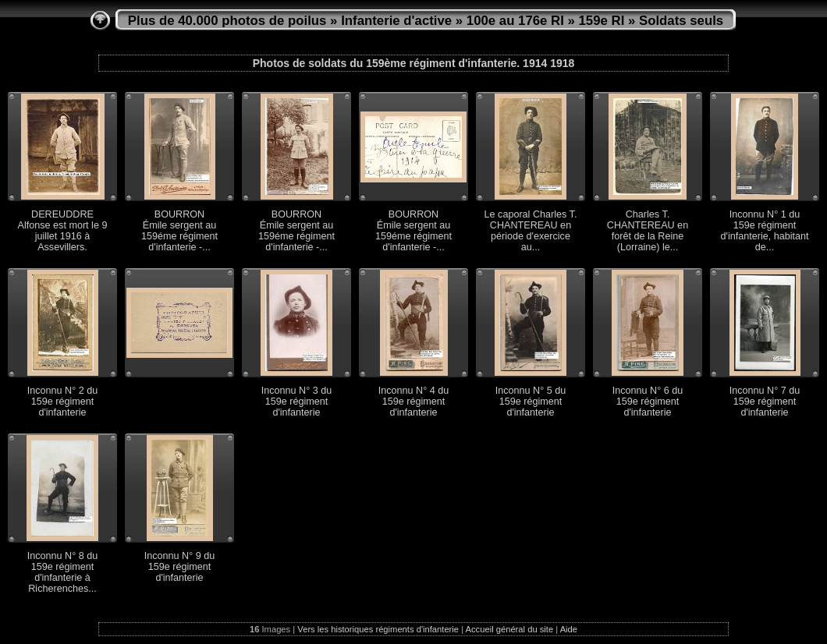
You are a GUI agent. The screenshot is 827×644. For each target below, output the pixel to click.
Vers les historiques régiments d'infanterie (378, 629)
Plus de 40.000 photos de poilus (227, 21)
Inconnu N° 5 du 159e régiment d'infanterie (531, 402)
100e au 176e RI (515, 21)
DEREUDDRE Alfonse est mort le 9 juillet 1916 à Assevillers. (63, 231)
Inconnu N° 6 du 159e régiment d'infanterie (648, 402)
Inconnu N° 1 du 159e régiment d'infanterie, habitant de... (764, 231)
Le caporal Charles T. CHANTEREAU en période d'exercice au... (531, 231)
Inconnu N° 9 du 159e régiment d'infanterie (179, 567)
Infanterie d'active (396, 21)
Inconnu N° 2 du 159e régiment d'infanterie (62, 402)
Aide (569, 629)
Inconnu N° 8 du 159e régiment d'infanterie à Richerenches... (62, 572)
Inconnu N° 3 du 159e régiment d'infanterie (296, 402)
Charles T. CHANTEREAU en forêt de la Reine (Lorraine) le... (648, 231)
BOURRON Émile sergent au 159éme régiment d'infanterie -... (179, 231)
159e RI (602, 21)
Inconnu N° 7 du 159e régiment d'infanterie (765, 402)
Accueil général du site (510, 629)
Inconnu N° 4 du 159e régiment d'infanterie (413, 402)
